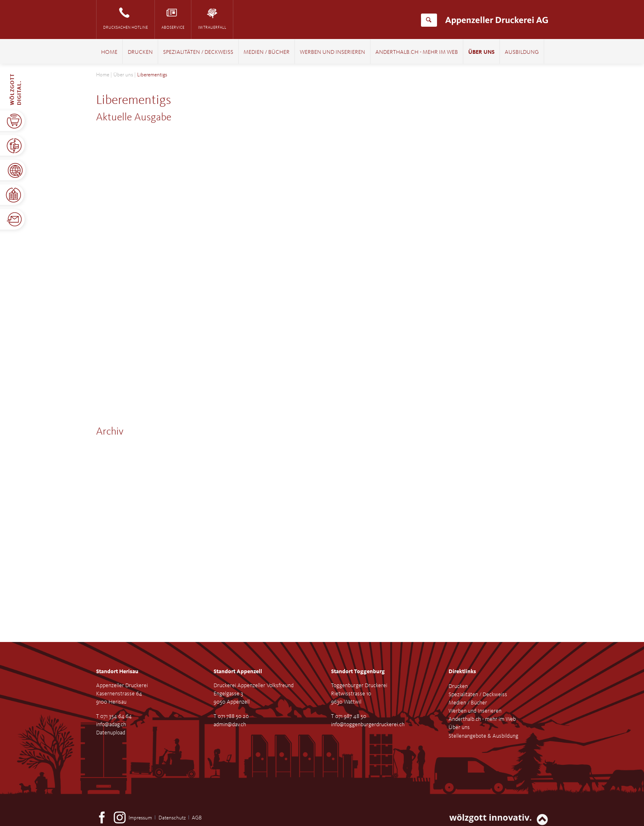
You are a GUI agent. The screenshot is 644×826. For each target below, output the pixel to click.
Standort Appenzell (238, 672)
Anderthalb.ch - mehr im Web (417, 52)
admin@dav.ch (230, 725)
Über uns (481, 52)
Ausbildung (522, 52)
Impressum (140, 818)
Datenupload (111, 733)
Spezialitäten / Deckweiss (198, 52)
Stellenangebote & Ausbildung (483, 736)
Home (109, 52)
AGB (197, 818)
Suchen (429, 20)
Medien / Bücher (267, 52)
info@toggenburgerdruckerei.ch (368, 725)
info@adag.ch (111, 725)
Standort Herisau (117, 672)
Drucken (140, 52)
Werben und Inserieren (332, 52)
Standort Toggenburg (358, 672)
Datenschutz (172, 818)
